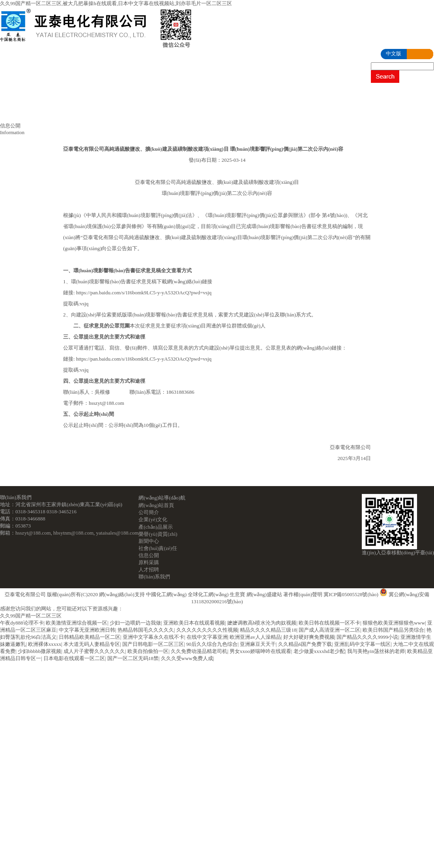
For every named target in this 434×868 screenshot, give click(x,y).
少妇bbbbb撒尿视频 (40, 651)
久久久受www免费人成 (187, 658)
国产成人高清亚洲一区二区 (329, 630)
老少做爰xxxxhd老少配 (319, 651)
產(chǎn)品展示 (203, 93)
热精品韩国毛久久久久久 (146, 630)
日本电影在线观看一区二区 (74, 658)
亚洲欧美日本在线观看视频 (194, 623)
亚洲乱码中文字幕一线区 (362, 644)
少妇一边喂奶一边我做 (135, 623)
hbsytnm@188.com (73, 533)
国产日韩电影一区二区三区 (153, 644)
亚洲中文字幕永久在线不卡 (153, 637)
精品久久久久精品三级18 (268, 630)
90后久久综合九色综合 (212, 644)
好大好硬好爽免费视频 (309, 637)
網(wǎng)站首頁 (33, 93)
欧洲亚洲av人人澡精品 (255, 637)
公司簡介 (90, 93)
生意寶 (237, 594)
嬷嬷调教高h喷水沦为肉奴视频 (262, 623)
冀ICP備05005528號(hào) (351, 594)
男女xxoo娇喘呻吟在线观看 (260, 651)
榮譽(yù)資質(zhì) (270, 93)
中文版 (394, 53)
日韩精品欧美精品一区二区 (90, 637)
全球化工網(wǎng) (208, 594)
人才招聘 (120, 112)
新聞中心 (328, 93)
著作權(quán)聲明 (303, 594)
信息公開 (24, 112)
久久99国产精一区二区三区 (31, 616)
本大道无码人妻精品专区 (92, 644)
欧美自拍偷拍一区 (148, 651)
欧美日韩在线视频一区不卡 (329, 623)
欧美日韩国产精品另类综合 (393, 630)
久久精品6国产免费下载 (305, 644)
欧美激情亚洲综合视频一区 (77, 623)
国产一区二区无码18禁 (133, 658)
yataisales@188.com (118, 533)
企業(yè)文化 (142, 93)
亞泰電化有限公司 (25, 594)
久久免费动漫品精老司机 (199, 651)
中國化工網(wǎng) (166, 594)
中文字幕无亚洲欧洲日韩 (87, 630)
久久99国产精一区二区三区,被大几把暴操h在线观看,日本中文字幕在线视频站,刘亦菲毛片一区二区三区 (116, 3)
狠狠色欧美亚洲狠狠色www (394, 623)
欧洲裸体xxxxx (45, 644)
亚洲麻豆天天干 (258, 644)
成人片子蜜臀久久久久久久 (94, 651)
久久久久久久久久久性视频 (207, 630)
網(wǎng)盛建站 (264, 594)
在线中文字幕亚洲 (207, 637)
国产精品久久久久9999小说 (367, 637)
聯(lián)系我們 (175, 112)
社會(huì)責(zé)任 (387, 93)
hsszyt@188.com (33, 533)
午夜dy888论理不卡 (22, 623)
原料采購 (72, 112)
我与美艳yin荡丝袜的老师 (376, 651)
